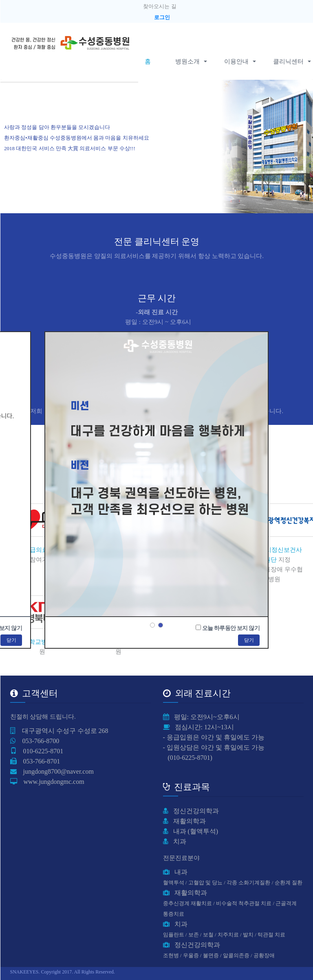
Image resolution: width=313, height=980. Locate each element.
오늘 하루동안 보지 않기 (231, 628)
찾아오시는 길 (160, 6)
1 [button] (152, 625)
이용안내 (239, 61)
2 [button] (161, 625)
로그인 (162, 17)
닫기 (249, 640)
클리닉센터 (288, 61)
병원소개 (191, 61)
